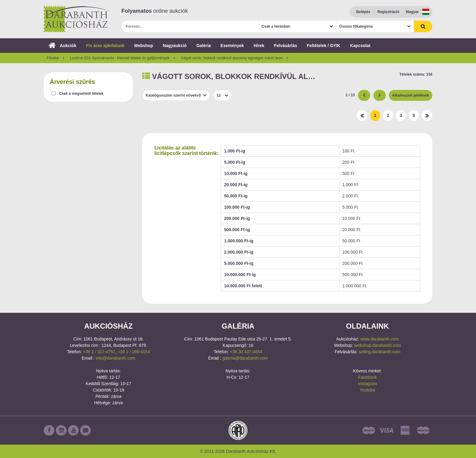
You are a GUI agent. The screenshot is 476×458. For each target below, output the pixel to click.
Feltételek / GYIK (324, 46)
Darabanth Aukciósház (77, 19)
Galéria (204, 46)
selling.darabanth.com (380, 352)
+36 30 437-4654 (246, 352)
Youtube (367, 390)
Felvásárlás (285, 46)
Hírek (259, 46)
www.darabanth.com (380, 339)
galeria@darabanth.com (245, 358)
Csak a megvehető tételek (81, 94)
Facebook (367, 377)
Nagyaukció (175, 46)
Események (232, 46)
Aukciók (62, 46)
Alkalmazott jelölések (411, 95)
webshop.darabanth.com (377, 345)
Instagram (367, 384)
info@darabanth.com (116, 358)
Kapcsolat (360, 46)
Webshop (144, 46)
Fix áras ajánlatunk (105, 46)
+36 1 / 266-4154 (134, 352)
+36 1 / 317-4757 (99, 352)
